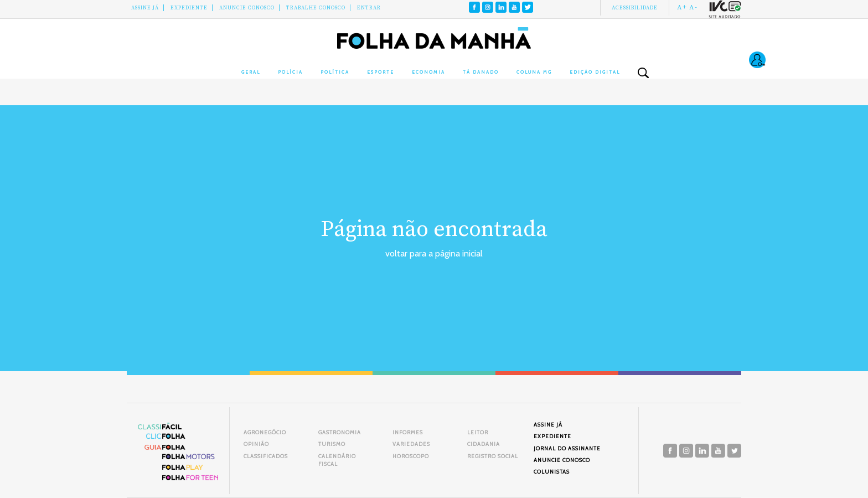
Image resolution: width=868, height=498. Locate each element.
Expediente (189, 8)
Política (335, 72)
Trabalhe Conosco (316, 8)
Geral (251, 72)
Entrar (369, 8)
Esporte (381, 72)
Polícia (290, 72)
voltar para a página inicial (434, 253)
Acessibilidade (635, 8)
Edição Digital (595, 72)
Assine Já (145, 8)
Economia (428, 72)
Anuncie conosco (247, 8)
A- (693, 7)
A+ (682, 7)
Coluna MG (534, 72)
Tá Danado (481, 72)
